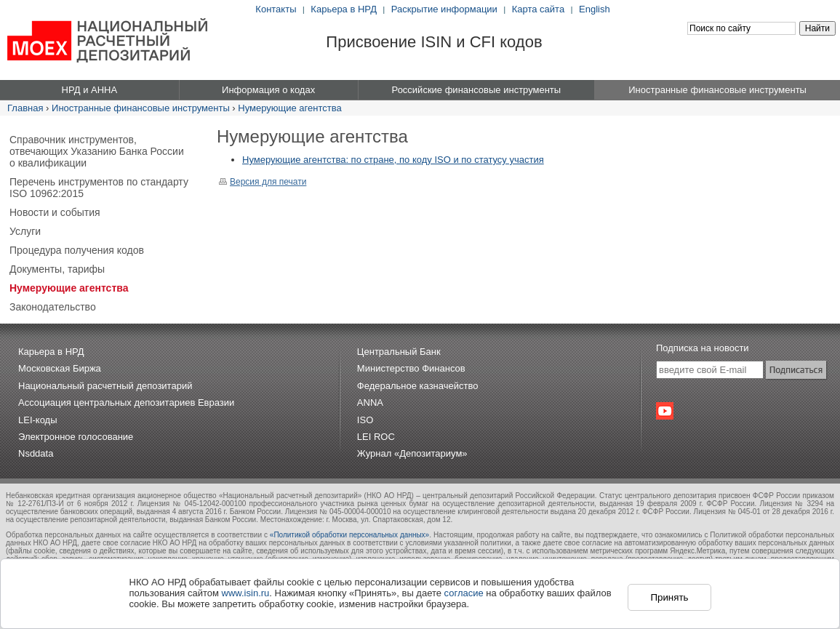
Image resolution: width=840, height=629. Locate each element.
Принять (669, 597)
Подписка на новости (703, 348)
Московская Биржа (60, 368)
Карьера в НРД (344, 9)
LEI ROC (376, 437)
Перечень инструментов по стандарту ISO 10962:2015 (99, 188)
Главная (25, 108)
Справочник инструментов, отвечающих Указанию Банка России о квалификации (97, 151)
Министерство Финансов (411, 368)
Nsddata (36, 453)
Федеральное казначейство (418, 386)
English (595, 9)
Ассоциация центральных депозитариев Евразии (126, 402)
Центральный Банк (399, 352)
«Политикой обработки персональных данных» (349, 535)
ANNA (370, 402)
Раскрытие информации (444, 9)
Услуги (25, 231)
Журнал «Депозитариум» (412, 453)
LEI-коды (38, 420)
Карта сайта (538, 9)
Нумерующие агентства (289, 108)
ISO (365, 420)
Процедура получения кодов (77, 250)
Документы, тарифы (57, 269)
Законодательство (53, 307)
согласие (464, 593)
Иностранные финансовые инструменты (141, 108)
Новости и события (55, 212)
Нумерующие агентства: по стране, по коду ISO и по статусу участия (393, 160)
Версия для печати (263, 182)
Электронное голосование (76, 437)
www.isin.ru (246, 593)
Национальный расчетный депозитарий (105, 386)
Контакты (276, 9)
